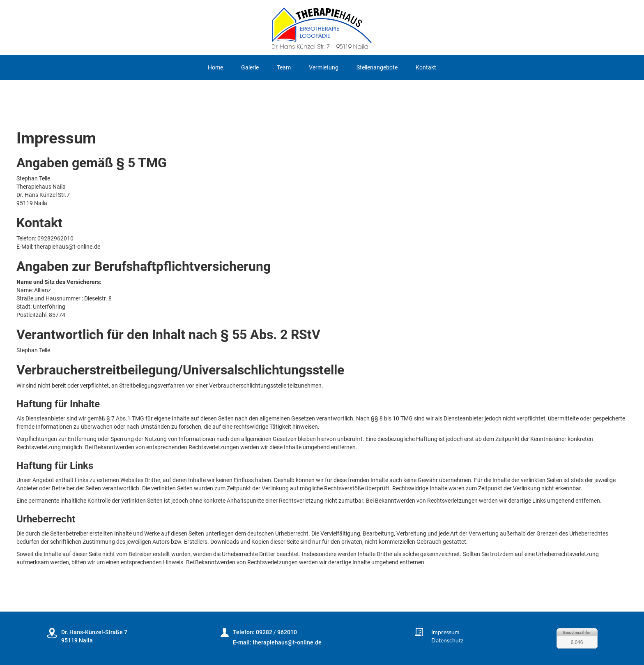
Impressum (445, 632)
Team (284, 67)
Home (215, 67)
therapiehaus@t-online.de (287, 642)
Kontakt (426, 67)
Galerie (250, 67)
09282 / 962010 (276, 632)
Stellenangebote (377, 67)
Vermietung (324, 67)
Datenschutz (447, 640)
